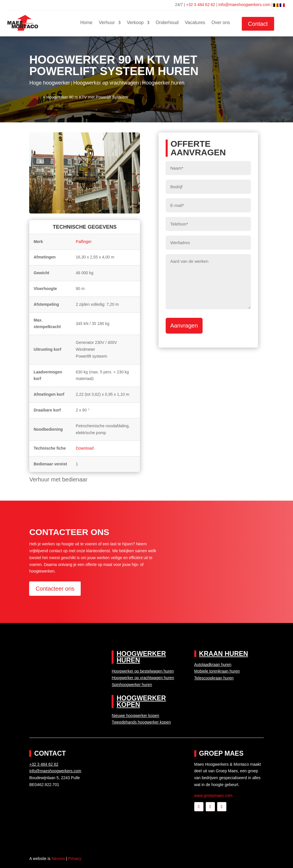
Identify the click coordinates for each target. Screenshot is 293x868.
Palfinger (84, 242)
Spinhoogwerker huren (132, 685)
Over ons (221, 23)
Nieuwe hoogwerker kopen (135, 716)
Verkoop (135, 23)
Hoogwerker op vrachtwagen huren (143, 678)
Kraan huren (224, 654)
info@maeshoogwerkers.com (245, 5)
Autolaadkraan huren (213, 665)
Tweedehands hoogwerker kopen (141, 722)
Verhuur (107, 23)
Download (85, 448)
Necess (58, 859)
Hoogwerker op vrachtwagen (106, 83)
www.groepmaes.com (213, 795)
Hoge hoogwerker (50, 83)
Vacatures (195, 23)
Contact (258, 24)
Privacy (75, 859)
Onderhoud (167, 23)
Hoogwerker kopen (141, 701)
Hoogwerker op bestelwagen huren (143, 671)
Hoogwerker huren (163, 83)
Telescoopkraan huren (214, 678)
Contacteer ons (55, 589)
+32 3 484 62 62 (201, 5)
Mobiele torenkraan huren (217, 671)
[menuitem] (276, 5)
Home (87, 23)
